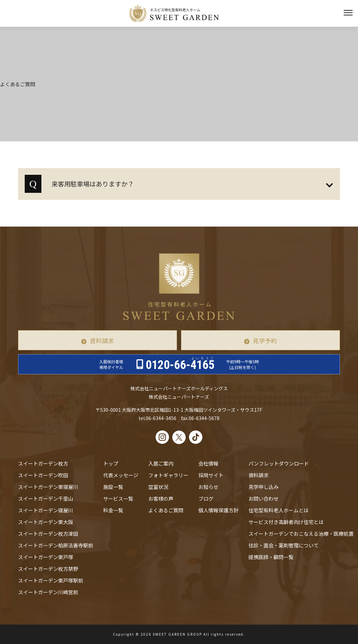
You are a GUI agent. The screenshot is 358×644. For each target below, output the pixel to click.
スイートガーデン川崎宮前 (48, 592)
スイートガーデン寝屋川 (46, 510)
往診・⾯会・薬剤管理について (284, 545)
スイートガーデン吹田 (43, 475)
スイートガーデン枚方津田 (48, 534)
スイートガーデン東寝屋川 (48, 487)
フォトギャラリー (168, 475)
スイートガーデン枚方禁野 (48, 569)
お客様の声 (161, 498)
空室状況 (158, 487)
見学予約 (265, 341)
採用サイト (211, 475)
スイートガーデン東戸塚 (46, 557)
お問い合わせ (263, 498)
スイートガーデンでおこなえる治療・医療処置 (301, 534)
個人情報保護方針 (218, 510)
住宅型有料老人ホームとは (279, 510)
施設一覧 (113, 487)
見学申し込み (263, 487)
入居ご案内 (161, 463)
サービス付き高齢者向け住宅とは (286, 522)
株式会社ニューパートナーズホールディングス (179, 388)
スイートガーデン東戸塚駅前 (51, 580)
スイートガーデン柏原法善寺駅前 (56, 545)
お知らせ (208, 487)
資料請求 (102, 341)
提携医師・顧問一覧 (271, 557)
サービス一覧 (118, 498)
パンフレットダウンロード (279, 463)
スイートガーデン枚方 (43, 463)
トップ (111, 463)
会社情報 (208, 463)
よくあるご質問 (166, 510)
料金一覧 (113, 510)
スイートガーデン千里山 (46, 498)
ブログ (206, 498)
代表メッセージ (121, 475)
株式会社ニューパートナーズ (179, 397)
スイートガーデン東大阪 (46, 522)
